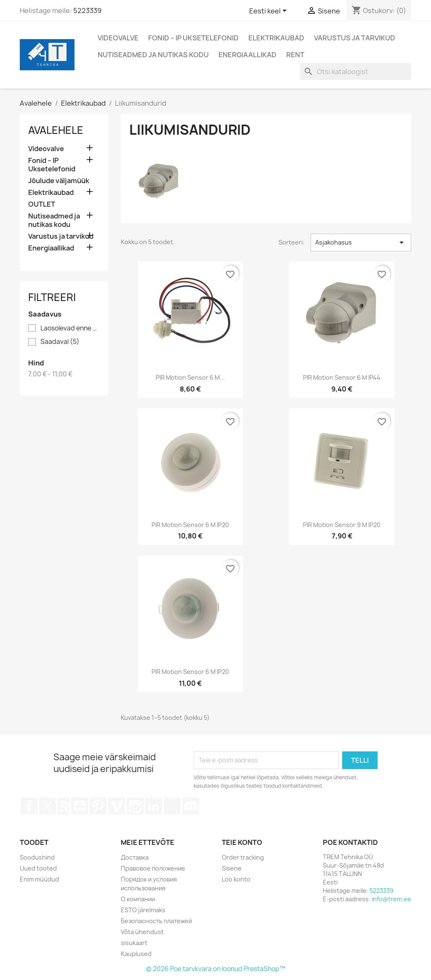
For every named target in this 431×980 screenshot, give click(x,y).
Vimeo (117, 806)
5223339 (87, 11)
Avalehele (56, 130)
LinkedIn (154, 806)
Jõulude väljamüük (59, 181)
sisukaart (134, 943)
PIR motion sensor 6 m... (190, 377)
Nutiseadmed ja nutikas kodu (153, 55)
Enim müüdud (39, 879)
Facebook (29, 806)
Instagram (135, 806)
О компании (138, 899)
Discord (191, 806)
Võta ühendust (142, 932)
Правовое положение (153, 868)
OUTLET (42, 204)
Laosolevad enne (70, 328)
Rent (295, 55)
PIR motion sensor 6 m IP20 (190, 525)
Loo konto (236, 879)
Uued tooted (38, 868)
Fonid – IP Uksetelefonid (193, 38)
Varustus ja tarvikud (355, 38)
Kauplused (136, 954)
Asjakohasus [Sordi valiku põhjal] (361, 242)
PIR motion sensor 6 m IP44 (342, 377)
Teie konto (242, 842)
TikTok (172, 806)
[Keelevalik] (269, 11)
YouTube (80, 806)
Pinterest (98, 806)
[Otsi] (356, 72)
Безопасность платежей (156, 921)
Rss (64, 806)
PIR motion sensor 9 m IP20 (342, 525)
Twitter (48, 806)
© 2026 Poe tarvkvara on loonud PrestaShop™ (216, 969)
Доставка (135, 857)
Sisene (232, 868)
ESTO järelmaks (143, 910)
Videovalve (118, 38)
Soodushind (37, 857)
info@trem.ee (391, 899)
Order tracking (243, 857)
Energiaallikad (247, 55)
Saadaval (60, 342)
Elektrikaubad (276, 38)
